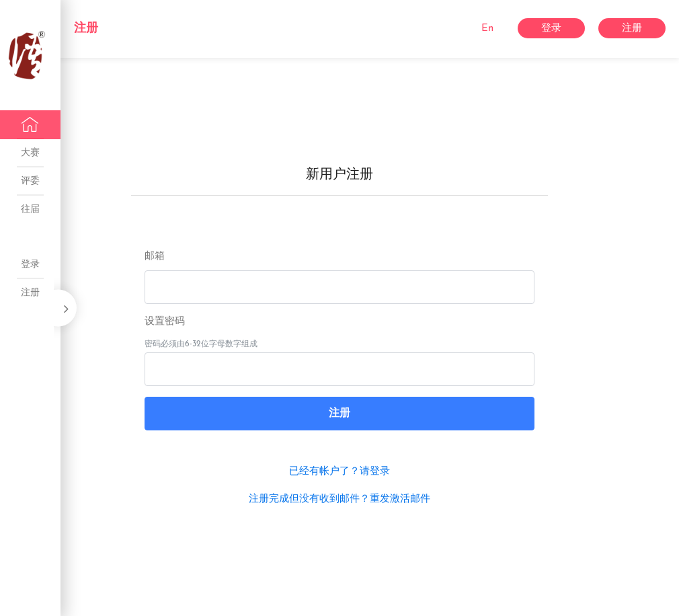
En (487, 29)
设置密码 (165, 322)
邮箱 (155, 257)
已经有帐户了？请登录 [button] (339, 472)
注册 (86, 29)
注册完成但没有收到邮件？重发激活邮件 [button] (339, 499)
